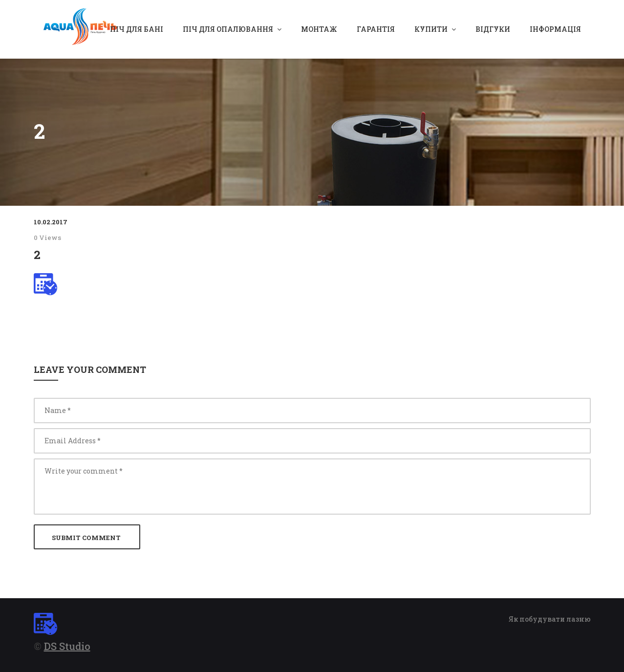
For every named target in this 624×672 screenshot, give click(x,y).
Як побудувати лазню (550, 619)
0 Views (47, 238)
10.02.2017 (51, 222)
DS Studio (67, 646)
